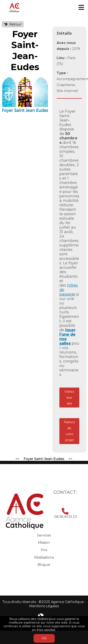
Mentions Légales (44, 606)
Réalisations (44, 557)
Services (44, 535)
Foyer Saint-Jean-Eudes (44, 459)
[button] (44, 81)
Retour (15, 24)
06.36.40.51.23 (66, 517)
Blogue (44, 565)
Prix (44, 550)
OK (44, 638)
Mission (44, 543)
